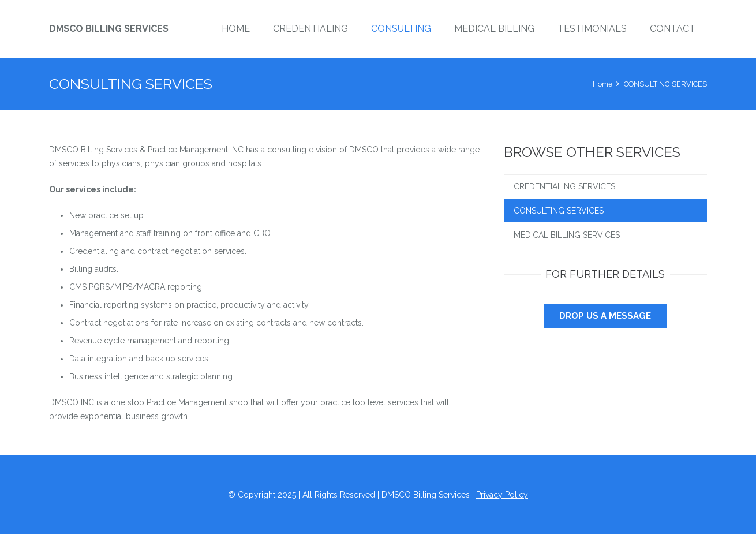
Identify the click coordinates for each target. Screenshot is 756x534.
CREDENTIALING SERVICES (564, 186)
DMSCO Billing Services (109, 29)
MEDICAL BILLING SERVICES (567, 235)
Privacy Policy (502, 495)
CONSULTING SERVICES (559, 211)
